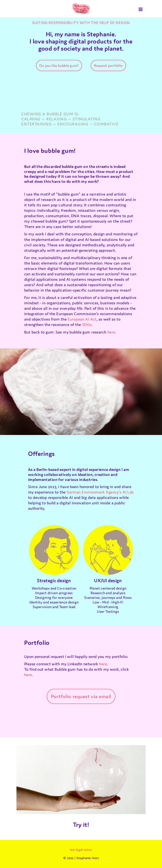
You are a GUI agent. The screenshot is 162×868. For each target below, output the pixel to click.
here (111, 332)
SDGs (87, 325)
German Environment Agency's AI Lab (100, 492)
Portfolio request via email (81, 696)
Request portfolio (108, 66)
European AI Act (82, 319)
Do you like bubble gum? (59, 66)
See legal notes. (81, 850)
